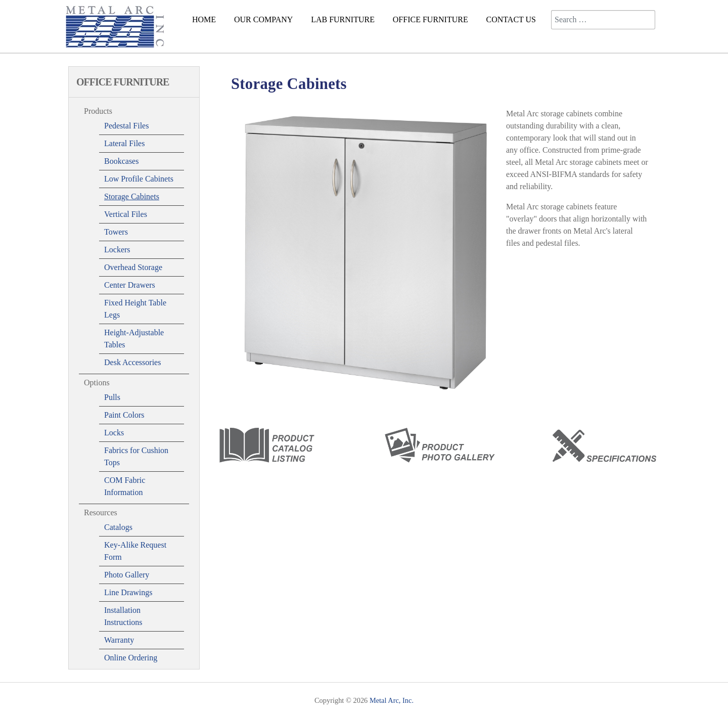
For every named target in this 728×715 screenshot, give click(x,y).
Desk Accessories (132, 362)
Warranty (119, 640)
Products (98, 111)
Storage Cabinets (132, 196)
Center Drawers (130, 285)
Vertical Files (126, 214)
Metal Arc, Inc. (392, 700)
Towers (116, 232)
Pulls (112, 397)
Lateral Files (124, 143)
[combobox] (603, 20)
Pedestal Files (126, 126)
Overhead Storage (133, 267)
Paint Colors (124, 415)
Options (97, 383)
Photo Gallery (127, 575)
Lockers (117, 250)
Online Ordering (131, 658)
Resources (101, 512)
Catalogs (118, 527)
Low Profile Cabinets (139, 179)
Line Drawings (128, 592)
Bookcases (121, 161)
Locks (114, 433)
